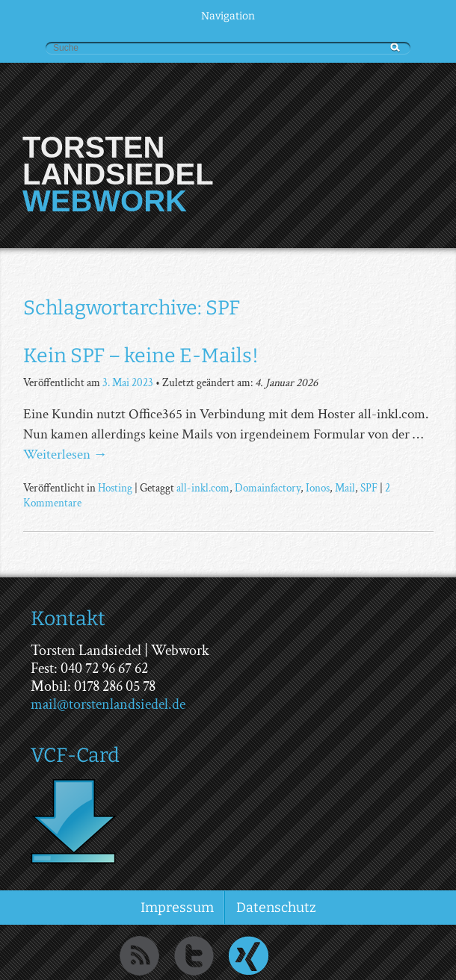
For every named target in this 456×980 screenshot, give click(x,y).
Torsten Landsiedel (118, 161)
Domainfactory (268, 488)
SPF (369, 488)
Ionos (318, 488)
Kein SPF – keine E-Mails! (141, 356)
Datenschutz (276, 908)
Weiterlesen (65, 455)
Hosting (115, 488)
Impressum (177, 908)
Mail (345, 488)
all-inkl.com (203, 488)
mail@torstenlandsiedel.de (108, 704)
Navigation (228, 16)
